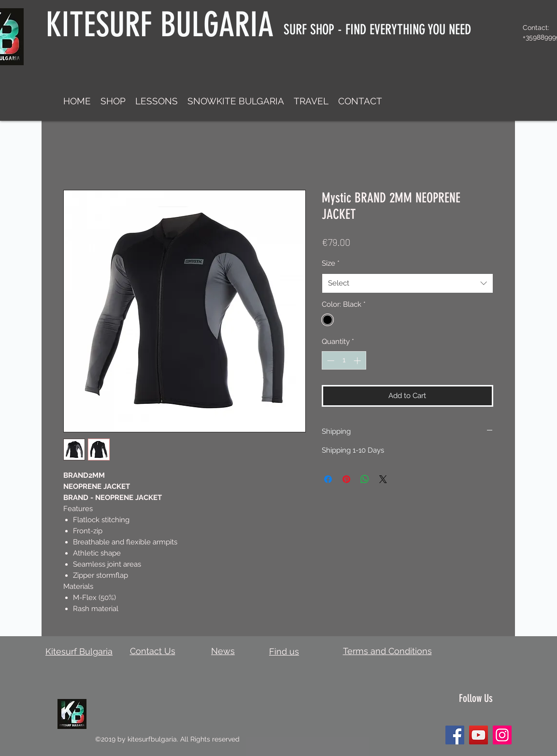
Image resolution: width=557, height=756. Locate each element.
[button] (113, 101)
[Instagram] (502, 735)
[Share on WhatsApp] (365, 479)
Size (331, 263)
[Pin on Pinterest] (346, 479)
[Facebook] (455, 735)
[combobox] (407, 283)
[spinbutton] (344, 361)
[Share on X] (383, 479)
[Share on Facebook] (328, 479)
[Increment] (358, 361)
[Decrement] (330, 361)
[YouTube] (478, 735)
